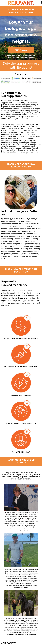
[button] (21, 50)
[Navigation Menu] (40, 2)
